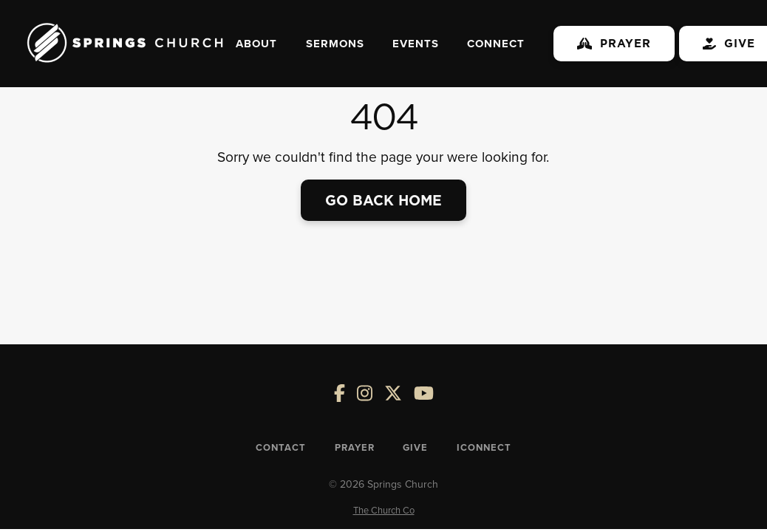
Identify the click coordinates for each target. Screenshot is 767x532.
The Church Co (384, 510)
